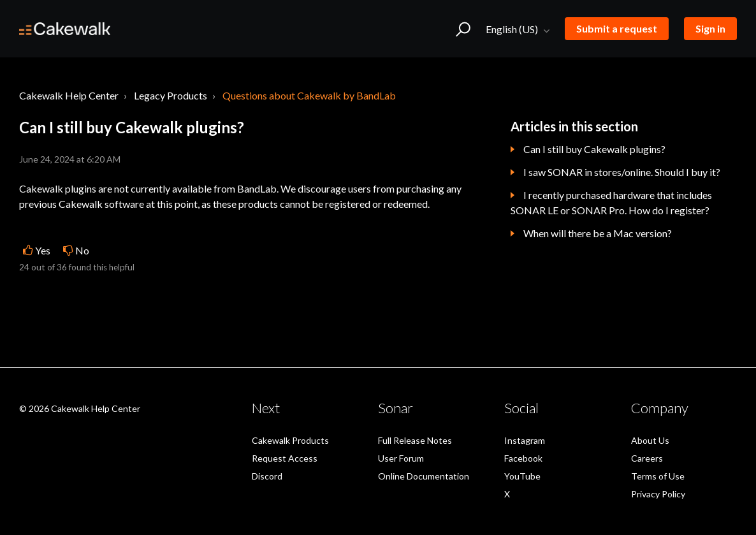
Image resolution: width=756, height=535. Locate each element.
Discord (267, 476)
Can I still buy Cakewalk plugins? (594, 149)
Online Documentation (424, 476)
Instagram (525, 440)
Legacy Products (171, 95)
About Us (650, 440)
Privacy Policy (658, 494)
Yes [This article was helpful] (43, 250)
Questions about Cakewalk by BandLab (309, 95)
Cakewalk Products (290, 440)
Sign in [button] (710, 28)
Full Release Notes (415, 440)
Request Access (285, 458)
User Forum (401, 458)
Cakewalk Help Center (69, 95)
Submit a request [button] (617, 28)
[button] (463, 29)
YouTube (522, 476)
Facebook (523, 458)
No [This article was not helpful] (82, 250)
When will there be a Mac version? (598, 233)
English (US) (513, 29)
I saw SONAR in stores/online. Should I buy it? (622, 172)
